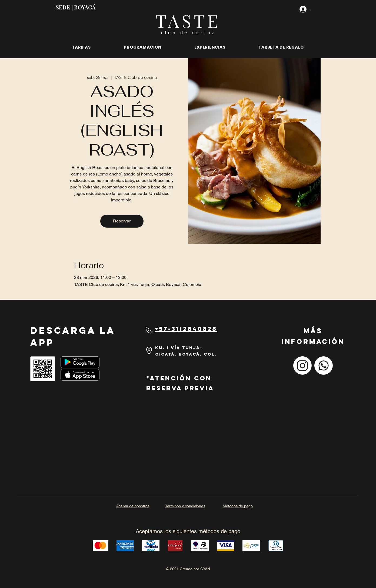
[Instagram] (302, 366)
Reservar (122, 221)
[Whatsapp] (324, 366)
